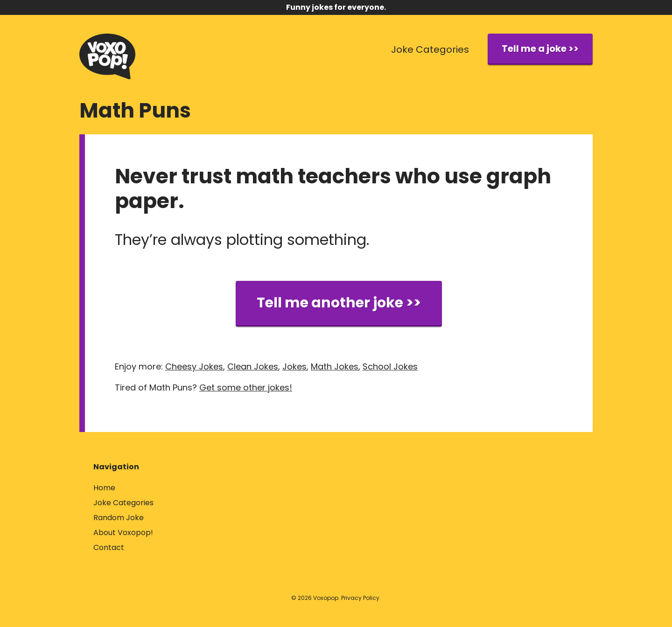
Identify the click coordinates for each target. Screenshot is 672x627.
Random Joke (119, 518)
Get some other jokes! (246, 387)
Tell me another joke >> (339, 303)
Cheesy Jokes (194, 366)
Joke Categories (430, 49)
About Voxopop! (123, 533)
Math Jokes (335, 366)
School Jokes (390, 366)
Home (104, 488)
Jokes (294, 366)
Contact (109, 547)
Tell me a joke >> (540, 49)
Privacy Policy (360, 598)
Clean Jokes (253, 366)
